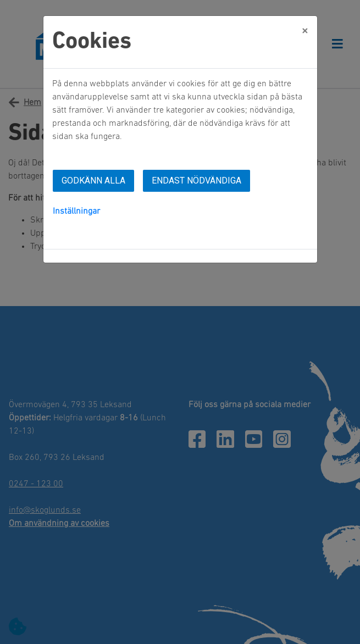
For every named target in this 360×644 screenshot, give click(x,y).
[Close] (305, 31)
